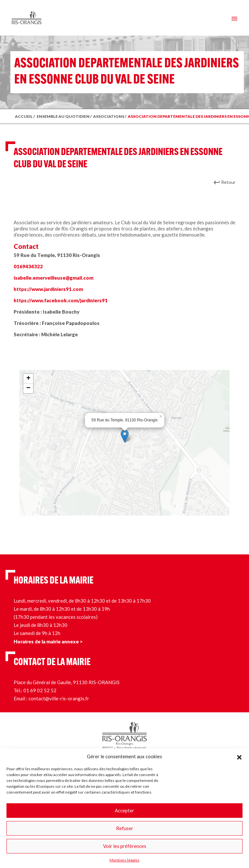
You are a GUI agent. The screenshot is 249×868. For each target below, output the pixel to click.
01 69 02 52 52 (40, 690)
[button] (239, 756)
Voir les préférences (125, 846)
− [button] (28, 388)
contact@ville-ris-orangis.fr (59, 698)
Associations (109, 116)
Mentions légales (124, 860)
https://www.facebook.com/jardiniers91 (61, 300)
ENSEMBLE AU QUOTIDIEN (63, 116)
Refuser (125, 828)
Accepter (124, 810)
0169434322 (28, 266)
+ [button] (28, 379)
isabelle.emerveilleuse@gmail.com (53, 278)
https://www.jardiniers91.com (48, 289)
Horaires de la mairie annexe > (48, 641)
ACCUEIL (24, 116)
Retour (228, 182)
